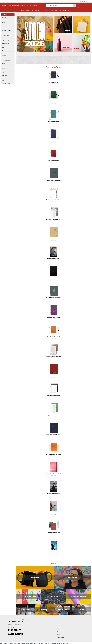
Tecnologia (4, 17)
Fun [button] (42, 10)
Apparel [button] (22, 10)
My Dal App (26, 6)
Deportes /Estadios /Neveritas (7, 38)
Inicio (10, 6)
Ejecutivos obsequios (5, 43)
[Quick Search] (60, 6)
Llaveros (3, 66)
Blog (22, 6)
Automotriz (4, 22)
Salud (3, 81)
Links (58, 620)
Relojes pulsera (5, 75)
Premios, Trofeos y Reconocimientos (5, 69)
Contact (59, 632)
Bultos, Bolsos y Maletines (6, 30)
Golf (2, 50)
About (58, 626)
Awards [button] (27, 10)
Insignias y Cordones (5, 58)
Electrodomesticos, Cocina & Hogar (7, 47)
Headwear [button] (46, 10)
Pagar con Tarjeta (61, 638)
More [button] (69, 10)
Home (58, 623)
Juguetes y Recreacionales (7, 61)
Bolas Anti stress (5, 28)
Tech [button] (60, 10)
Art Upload (59, 629)
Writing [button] (65, 10)
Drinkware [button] (37, 10)
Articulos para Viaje (5, 25)
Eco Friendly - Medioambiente (7, 41)
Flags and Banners (34, 6)
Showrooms (59, 635)
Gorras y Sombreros (5, 53)
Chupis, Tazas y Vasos (6, 83)
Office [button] (56, 10)
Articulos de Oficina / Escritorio (7, 20)
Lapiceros (3, 63)
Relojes (3, 73)
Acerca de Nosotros (16, 6)
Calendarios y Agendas (6, 33)
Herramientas (4, 55)
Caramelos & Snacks (5, 35)
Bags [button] (32, 10)
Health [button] (52, 10)
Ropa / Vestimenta (5, 78)
